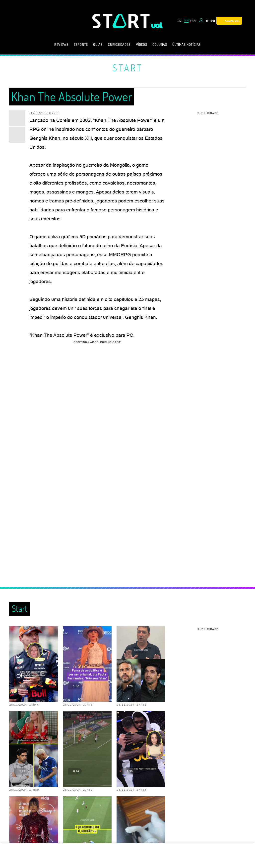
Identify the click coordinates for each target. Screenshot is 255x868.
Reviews (61, 44)
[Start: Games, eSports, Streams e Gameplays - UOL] (122, 21)
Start (128, 68)
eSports (81, 44)
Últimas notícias (187, 44)
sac (180, 21)
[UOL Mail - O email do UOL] (190, 21)
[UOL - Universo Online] (157, 25)
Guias (98, 44)
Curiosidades (119, 44)
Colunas (160, 44)
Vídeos (142, 44)
